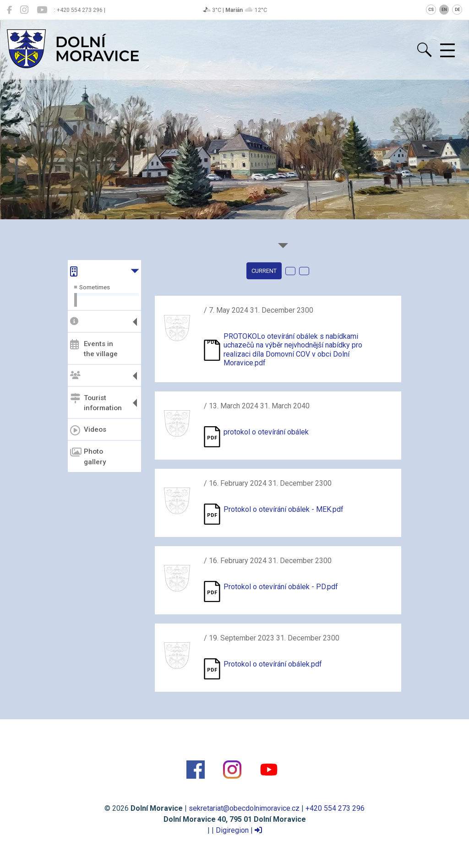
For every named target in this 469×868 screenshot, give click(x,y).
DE (457, 10)
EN (444, 10)
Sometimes (95, 287)
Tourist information (96, 403)
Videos (88, 430)
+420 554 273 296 (335, 808)
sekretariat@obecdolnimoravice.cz (244, 808)
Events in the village (94, 349)
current (264, 271)
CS (431, 10)
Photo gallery (88, 457)
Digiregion (232, 830)
